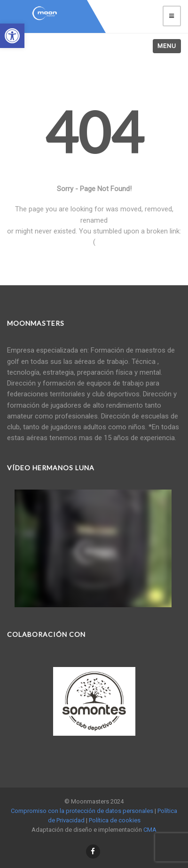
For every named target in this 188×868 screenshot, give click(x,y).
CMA (150, 830)
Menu (167, 46)
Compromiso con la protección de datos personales (82, 811)
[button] (12, 36)
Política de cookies (115, 820)
